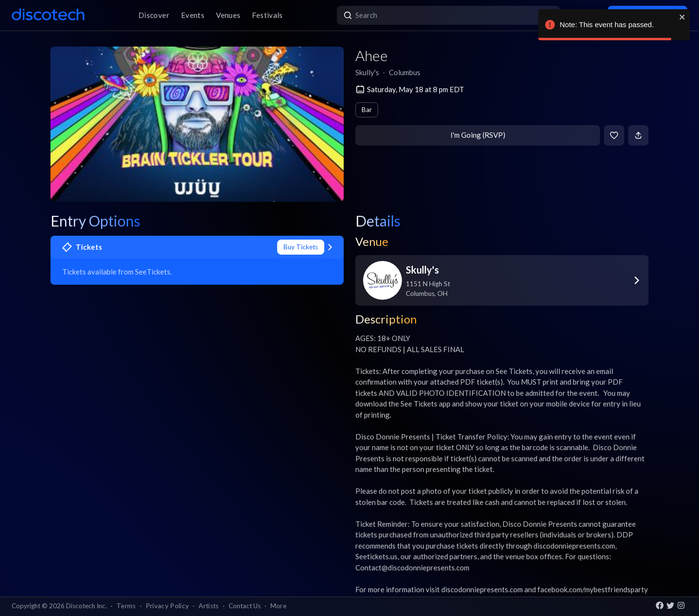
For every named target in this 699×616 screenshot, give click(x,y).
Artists (208, 606)
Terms (126, 606)
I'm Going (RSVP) (478, 135)
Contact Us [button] (245, 606)
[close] (682, 17)
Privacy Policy (167, 606)
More (278, 606)
